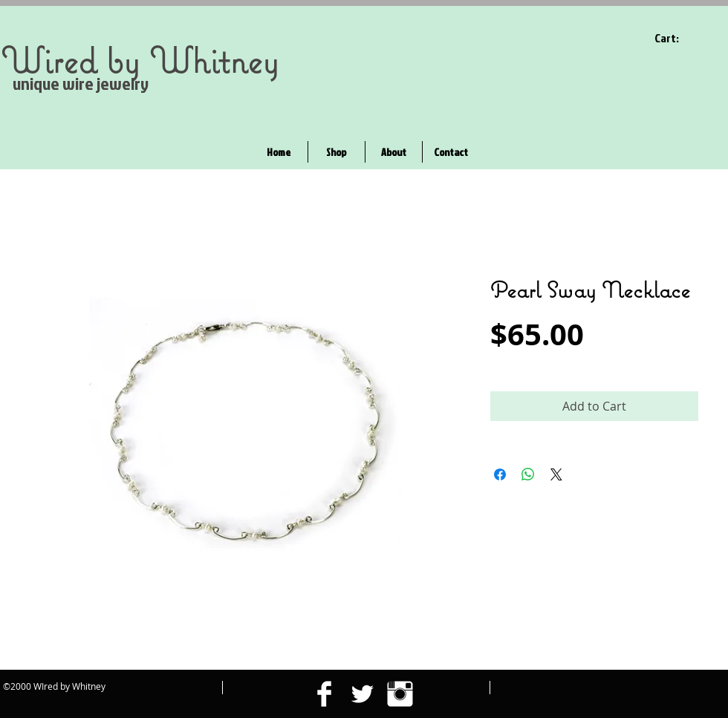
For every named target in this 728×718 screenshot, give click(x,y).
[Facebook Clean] (324, 694)
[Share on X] (556, 474)
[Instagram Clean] (400, 694)
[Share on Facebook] (500, 474)
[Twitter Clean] (362, 694)
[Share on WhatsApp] (528, 474)
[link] (676, 38)
